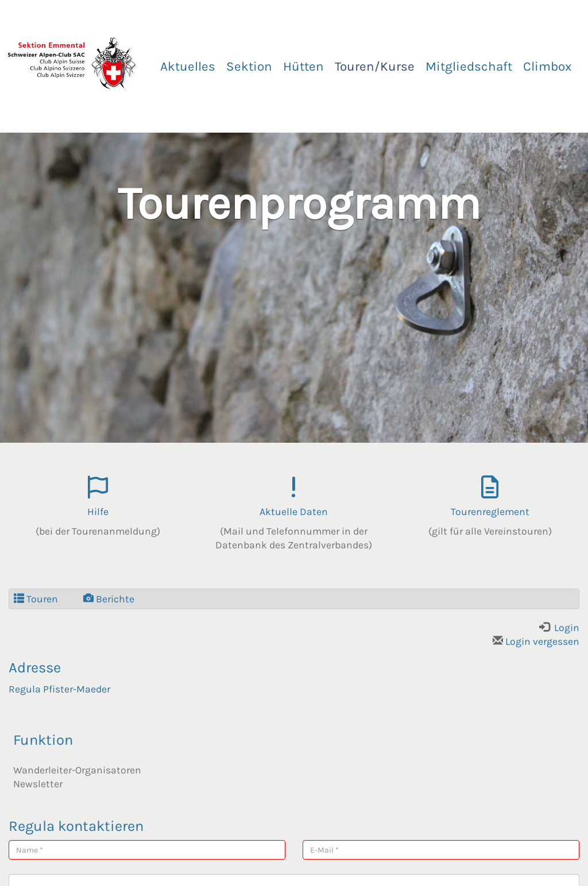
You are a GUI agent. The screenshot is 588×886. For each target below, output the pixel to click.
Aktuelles (188, 66)
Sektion (249, 66)
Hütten (303, 66)
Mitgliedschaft (469, 66)
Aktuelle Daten (294, 512)
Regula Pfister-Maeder (59, 689)
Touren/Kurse (375, 66)
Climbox (547, 66)
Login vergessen (536, 641)
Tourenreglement (490, 512)
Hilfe (98, 512)
